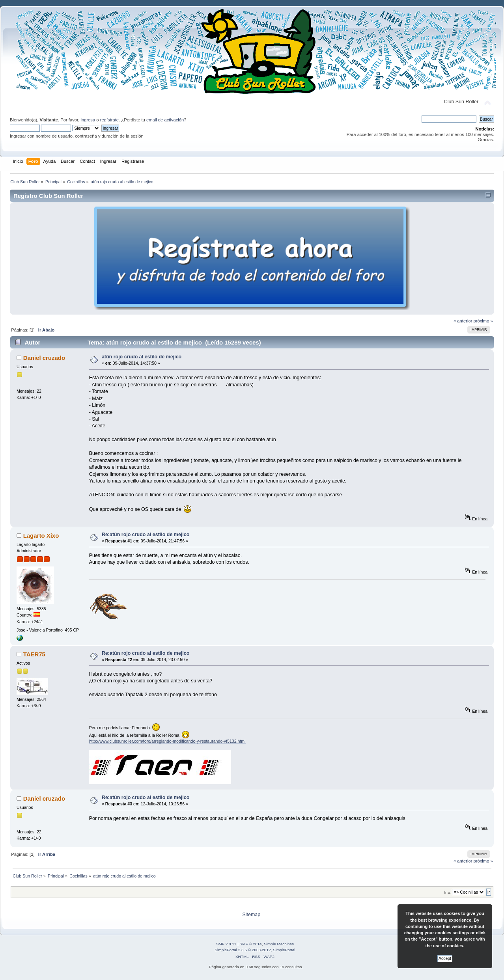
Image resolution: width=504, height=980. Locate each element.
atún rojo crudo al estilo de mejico (142, 357)
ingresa (88, 120)
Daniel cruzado (44, 358)
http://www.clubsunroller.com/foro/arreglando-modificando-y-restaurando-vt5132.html (167, 741)
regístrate (109, 120)
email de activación (165, 120)
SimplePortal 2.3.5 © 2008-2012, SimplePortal (255, 950)
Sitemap (251, 915)
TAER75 (34, 654)
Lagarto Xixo (41, 536)
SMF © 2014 (251, 944)
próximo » (483, 321)
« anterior (463, 321)
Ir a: (447, 892)
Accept (445, 959)
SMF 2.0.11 (226, 944)
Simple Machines (279, 944)
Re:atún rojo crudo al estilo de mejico (146, 535)
